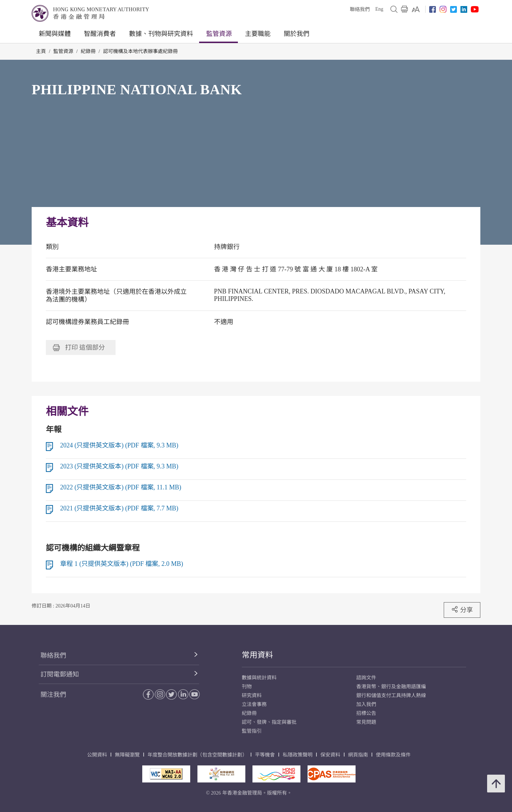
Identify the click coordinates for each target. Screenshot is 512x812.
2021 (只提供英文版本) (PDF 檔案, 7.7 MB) (119, 508)
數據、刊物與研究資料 (161, 34)
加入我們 (366, 704)
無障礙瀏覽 (127, 755)
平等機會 (265, 755)
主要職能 (258, 34)
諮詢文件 (366, 678)
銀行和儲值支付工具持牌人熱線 (391, 696)
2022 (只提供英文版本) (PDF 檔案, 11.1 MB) (121, 487)
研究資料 (252, 696)
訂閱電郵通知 (60, 674)
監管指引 (252, 731)
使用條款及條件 (393, 755)
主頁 (41, 51)
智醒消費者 (100, 34)
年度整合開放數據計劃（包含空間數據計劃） (197, 755)
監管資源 (219, 34)
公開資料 (97, 755)
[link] (416, 9)
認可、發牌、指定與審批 (269, 722)
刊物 (247, 687)
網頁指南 (358, 755)
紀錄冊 (88, 51)
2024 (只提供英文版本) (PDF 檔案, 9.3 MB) (119, 445)
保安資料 (330, 755)
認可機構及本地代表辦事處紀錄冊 (140, 51)
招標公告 (366, 713)
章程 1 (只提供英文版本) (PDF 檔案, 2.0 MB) (122, 564)
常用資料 (257, 655)
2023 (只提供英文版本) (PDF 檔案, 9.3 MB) (119, 466)
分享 (462, 610)
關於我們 (297, 34)
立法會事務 (254, 704)
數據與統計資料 (259, 678)
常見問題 (366, 722)
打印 (79, 347)
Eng (379, 9)
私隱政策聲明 (298, 755)
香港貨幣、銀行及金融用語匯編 (391, 687)
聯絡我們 (360, 9)
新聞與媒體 (55, 34)
